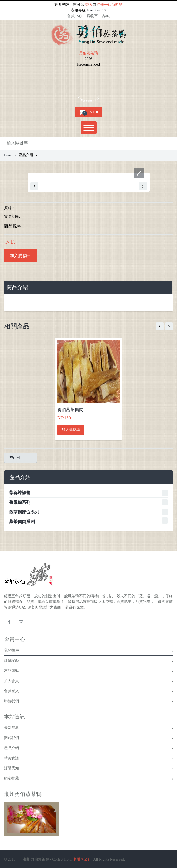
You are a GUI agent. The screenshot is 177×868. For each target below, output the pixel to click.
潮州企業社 (82, 859)
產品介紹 (88, 749)
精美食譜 (88, 759)
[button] (88, 112)
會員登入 (88, 692)
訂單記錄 (88, 662)
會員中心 (75, 16)
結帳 (106, 16)
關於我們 (88, 739)
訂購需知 (88, 769)
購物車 (92, 16)
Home (10, 155)
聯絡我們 (88, 702)
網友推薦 (88, 779)
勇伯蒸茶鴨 (88, 53)
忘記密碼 (88, 672)
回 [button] (15, 458)
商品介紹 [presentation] (17, 287)
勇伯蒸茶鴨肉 (70, 410)
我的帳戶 (88, 651)
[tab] (88, 287)
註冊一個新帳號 (110, 5)
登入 (89, 5)
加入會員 (88, 682)
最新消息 (88, 729)
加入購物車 (20, 256)
